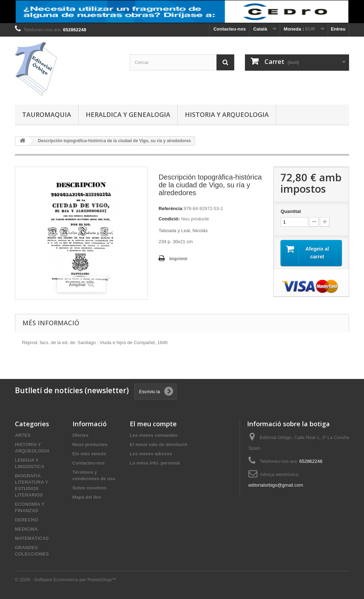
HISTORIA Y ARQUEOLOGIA (227, 114)
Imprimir (178, 259)
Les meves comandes (154, 435)
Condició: (169, 219)
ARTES (23, 435)
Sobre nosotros (90, 488)
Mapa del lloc (87, 497)
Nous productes (90, 445)
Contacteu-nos (229, 29)
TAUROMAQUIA (47, 114)
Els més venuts (89, 454)
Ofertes (81, 435)
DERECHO (26, 520)
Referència (170, 208)
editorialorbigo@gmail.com (276, 485)
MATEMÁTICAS (32, 538)
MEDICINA (26, 529)
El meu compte (153, 424)
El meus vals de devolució (159, 445)
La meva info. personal (155, 463)
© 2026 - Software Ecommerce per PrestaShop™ (66, 580)
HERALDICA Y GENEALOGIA (128, 114)
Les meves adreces (151, 454)
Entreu (338, 29)
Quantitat (291, 211)
